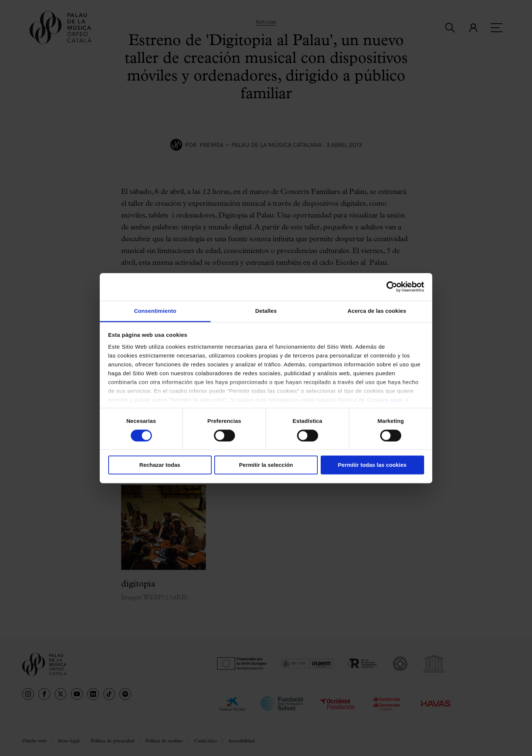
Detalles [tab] (266, 311)
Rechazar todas (160, 465)
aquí (396, 400)
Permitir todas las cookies (372, 465)
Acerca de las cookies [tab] (377, 311)
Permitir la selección (266, 465)
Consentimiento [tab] (155, 311)
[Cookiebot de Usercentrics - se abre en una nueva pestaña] (392, 287)
